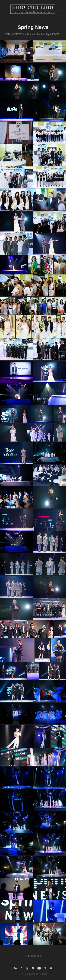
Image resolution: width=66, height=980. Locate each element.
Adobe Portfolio (39, 974)
